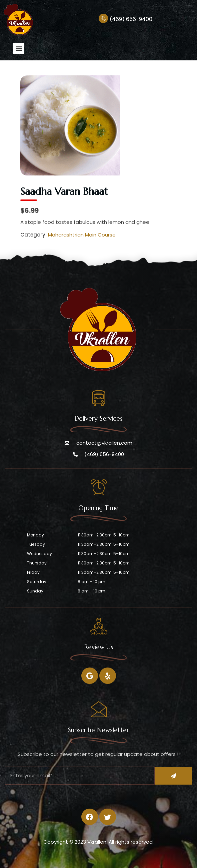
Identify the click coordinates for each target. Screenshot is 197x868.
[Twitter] (108, 676)
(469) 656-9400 (131, 19)
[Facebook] (90, 676)
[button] (19, 48)
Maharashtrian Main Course (82, 235)
